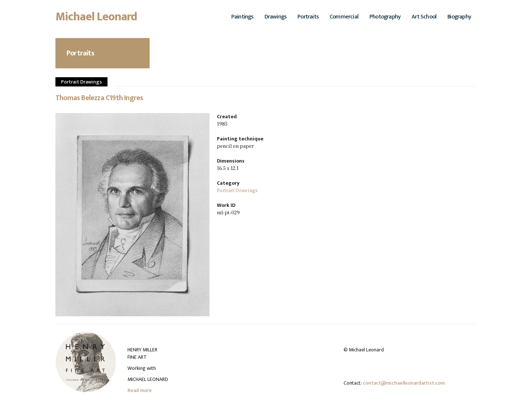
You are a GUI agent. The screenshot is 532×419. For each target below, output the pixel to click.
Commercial (344, 17)
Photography (385, 17)
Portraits (308, 17)
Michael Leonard (96, 19)
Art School (424, 17)
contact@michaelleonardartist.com (404, 383)
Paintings (242, 17)
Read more (140, 390)
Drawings (276, 17)
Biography (459, 17)
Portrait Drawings (81, 82)
